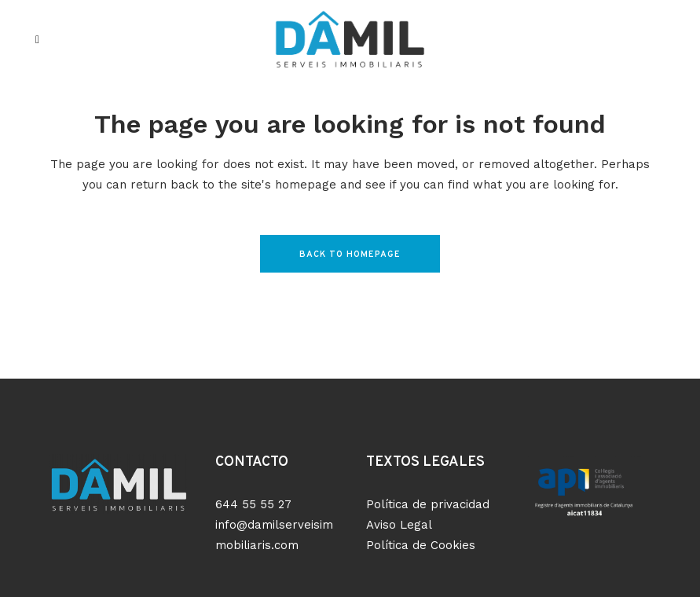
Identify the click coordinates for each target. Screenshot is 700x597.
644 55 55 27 (253, 504)
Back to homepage (350, 255)
